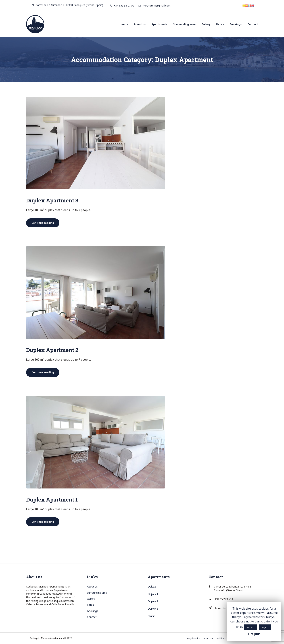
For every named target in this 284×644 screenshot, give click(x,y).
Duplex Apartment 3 (52, 200)
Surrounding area (184, 24)
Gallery (206, 24)
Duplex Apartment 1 (52, 499)
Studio (152, 616)
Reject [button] (265, 627)
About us (140, 24)
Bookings (236, 24)
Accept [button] (250, 627)
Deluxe (152, 587)
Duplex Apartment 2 (52, 350)
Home (124, 24)
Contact (253, 24)
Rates (220, 24)
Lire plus (254, 634)
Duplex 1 (153, 594)
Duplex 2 (153, 601)
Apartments (159, 24)
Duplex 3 (153, 609)
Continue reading (45, 223)
